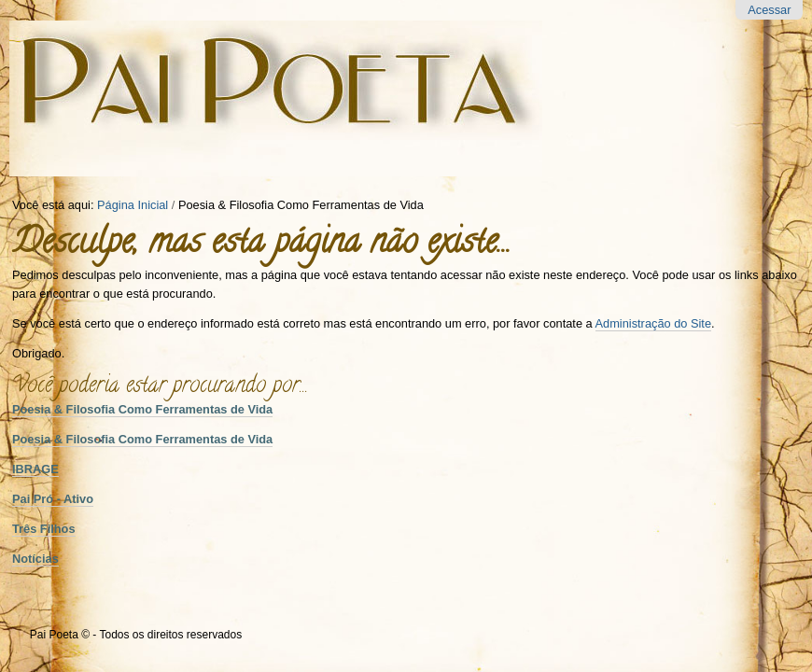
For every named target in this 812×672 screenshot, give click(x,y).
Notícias (35, 559)
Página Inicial (133, 205)
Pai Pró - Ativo (53, 499)
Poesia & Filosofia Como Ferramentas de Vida (142, 409)
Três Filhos (44, 529)
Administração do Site (653, 323)
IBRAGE (35, 469)
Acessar (769, 10)
